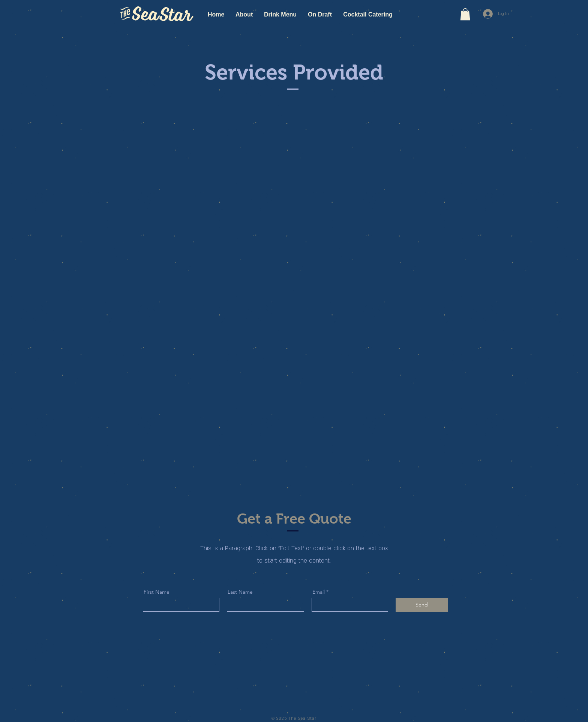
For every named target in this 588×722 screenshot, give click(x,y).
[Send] (422, 605)
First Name (157, 592)
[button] (465, 14)
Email (319, 592)
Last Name (240, 592)
